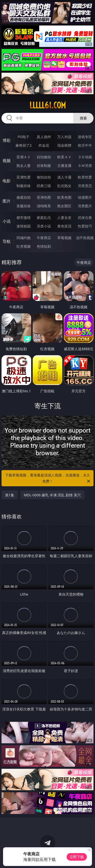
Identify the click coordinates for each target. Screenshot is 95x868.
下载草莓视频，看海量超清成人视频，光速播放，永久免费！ (48, 478)
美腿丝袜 (24, 206)
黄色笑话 (64, 226)
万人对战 (64, 137)
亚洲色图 (44, 197)
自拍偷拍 (44, 157)
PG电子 (23, 137)
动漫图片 (85, 197)
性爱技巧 (85, 226)
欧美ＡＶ (64, 157)
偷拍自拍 (44, 177)
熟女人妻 (24, 165)
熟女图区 (64, 206)
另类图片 (85, 206)
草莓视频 (64, 238)
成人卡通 (64, 177)
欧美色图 (64, 197)
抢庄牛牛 (85, 145)
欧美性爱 (85, 177)
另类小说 (44, 226)
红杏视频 (24, 246)
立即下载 (77, 857)
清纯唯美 (44, 206)
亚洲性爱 (24, 177)
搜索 (83, 118)
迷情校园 (24, 226)
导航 (7, 241)
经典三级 (44, 186)
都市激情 (24, 218)
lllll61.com (48, 105)
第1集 (10, 495)
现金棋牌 (64, 145)
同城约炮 (24, 238)
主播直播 (64, 165)
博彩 (7, 140)
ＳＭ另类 (85, 165)
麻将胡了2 (24, 145)
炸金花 (44, 145)
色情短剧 (44, 246)
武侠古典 (85, 218)
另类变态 (85, 186)
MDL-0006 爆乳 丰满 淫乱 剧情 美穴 (52, 495)
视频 (7, 161)
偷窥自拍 (24, 197)
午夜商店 (44, 238)
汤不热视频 (85, 238)
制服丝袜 (24, 186)
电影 (7, 181)
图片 (7, 201)
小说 (7, 221)
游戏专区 (85, 137)
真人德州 (44, 137)
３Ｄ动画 (85, 157)
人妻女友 (64, 218)
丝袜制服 (44, 165)
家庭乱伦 (44, 218)
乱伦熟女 (64, 186)
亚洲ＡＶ (24, 157)
